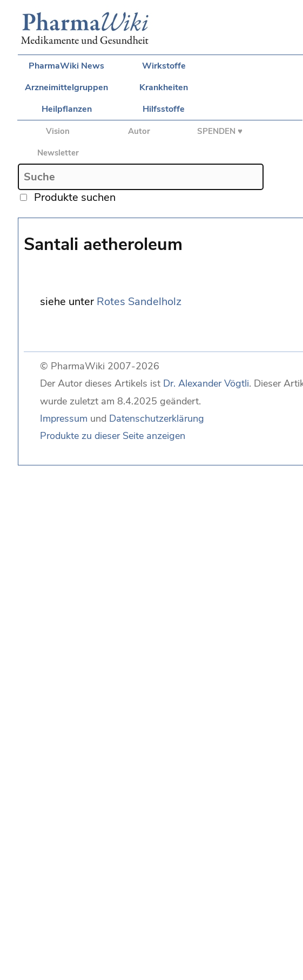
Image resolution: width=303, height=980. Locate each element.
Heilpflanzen (67, 109)
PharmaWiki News (66, 66)
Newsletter (58, 153)
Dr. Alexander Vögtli (206, 383)
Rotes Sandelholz (139, 302)
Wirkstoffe (164, 66)
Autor (139, 131)
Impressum (64, 418)
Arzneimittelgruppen (66, 87)
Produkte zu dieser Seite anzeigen (113, 436)
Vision (58, 131)
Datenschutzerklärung (157, 418)
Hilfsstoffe (164, 109)
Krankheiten (164, 87)
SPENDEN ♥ (220, 131)
